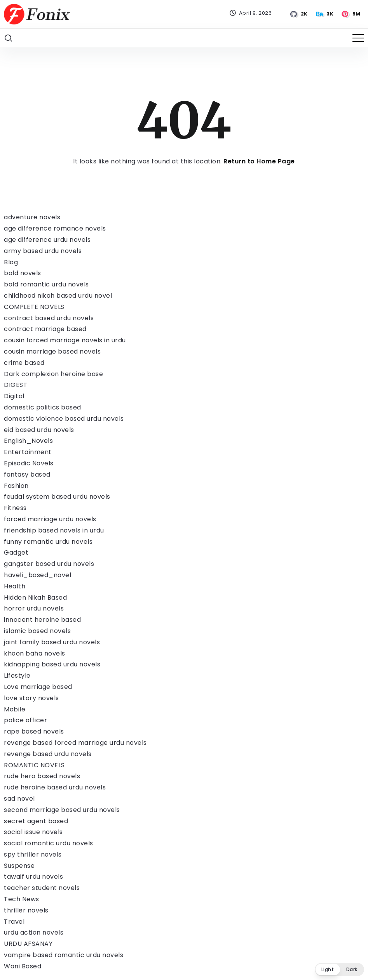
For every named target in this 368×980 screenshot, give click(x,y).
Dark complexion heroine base (53, 374)
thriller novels (26, 910)
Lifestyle (17, 676)
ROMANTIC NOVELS (34, 765)
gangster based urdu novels (49, 564)
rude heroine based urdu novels (55, 787)
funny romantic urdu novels (48, 542)
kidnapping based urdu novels (52, 664)
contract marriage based (45, 329)
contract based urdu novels (49, 318)
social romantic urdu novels (49, 843)
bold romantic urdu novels (46, 284)
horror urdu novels (34, 608)
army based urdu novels (43, 251)
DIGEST (16, 385)
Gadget (16, 552)
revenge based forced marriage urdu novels (75, 743)
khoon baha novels (35, 653)
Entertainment (28, 452)
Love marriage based (38, 687)
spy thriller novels (33, 854)
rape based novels (34, 731)
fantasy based (27, 474)
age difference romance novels (55, 228)
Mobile (15, 709)
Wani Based (23, 966)
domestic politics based (43, 407)
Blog (11, 262)
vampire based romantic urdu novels (64, 955)
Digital (14, 396)
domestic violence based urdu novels (64, 419)
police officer (25, 720)
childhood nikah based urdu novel (58, 296)
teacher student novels (42, 888)
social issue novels (33, 832)
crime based (24, 363)
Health (15, 586)
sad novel (19, 799)
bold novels (23, 273)
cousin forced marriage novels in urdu (65, 340)
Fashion (16, 486)
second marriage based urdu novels (62, 810)
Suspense (19, 866)
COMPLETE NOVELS (34, 307)
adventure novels (32, 217)
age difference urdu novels (47, 240)
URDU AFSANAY (28, 944)
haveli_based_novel (37, 575)
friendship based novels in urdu (54, 530)
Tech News (22, 899)
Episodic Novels (29, 463)
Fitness (15, 508)
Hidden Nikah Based (35, 598)
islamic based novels (37, 631)
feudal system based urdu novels (57, 497)
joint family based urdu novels (52, 642)
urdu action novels (34, 932)
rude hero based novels (42, 776)
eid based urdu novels (39, 430)
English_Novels (28, 441)
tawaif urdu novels (33, 877)
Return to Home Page (259, 161)
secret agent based (36, 821)
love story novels (31, 698)
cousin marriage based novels (52, 351)
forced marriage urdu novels (50, 519)
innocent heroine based (42, 620)
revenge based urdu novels (48, 754)
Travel (14, 922)
